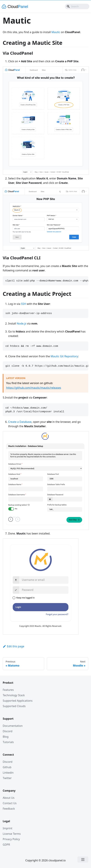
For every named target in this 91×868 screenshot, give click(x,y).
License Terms (12, 834)
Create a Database (20, 422)
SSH (24, 304)
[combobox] (77, 6)
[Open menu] (83, 860)
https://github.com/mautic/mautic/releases (34, 388)
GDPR (6, 845)
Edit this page (13, 646)
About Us (9, 798)
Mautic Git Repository (64, 356)
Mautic (56, 32)
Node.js (21, 324)
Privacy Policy (11, 839)
